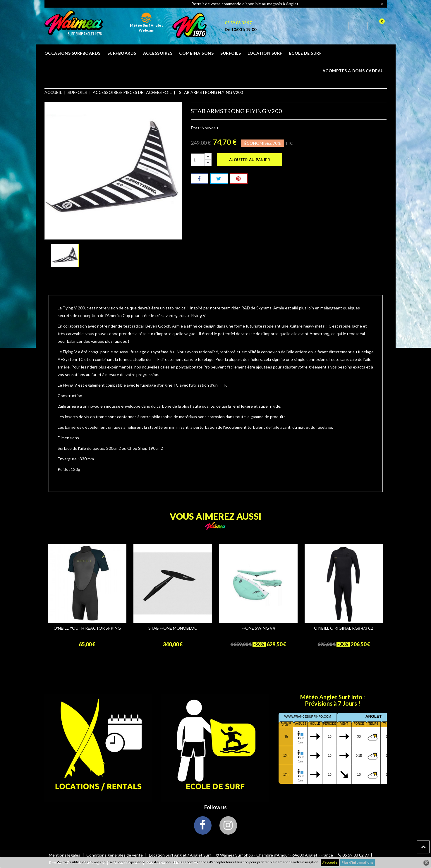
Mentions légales (65, 855)
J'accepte (330, 862)
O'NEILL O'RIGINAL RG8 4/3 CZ (344, 628)
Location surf (265, 53)
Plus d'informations (357, 862)
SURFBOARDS (122, 53)
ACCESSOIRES (158, 53)
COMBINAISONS (196, 53)
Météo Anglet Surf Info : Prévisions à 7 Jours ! (333, 700)
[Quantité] (198, 160)
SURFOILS (231, 53)
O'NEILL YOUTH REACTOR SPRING (87, 628)
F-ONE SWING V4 (258, 628)
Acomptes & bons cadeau (353, 71)
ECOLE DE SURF (305, 53)
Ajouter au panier (250, 160)
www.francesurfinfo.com (308, 717)
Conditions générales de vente (115, 855)
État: (196, 128)
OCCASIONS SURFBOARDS (73, 53)
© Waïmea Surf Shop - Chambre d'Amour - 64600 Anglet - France (274, 855)
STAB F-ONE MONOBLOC (173, 628)
